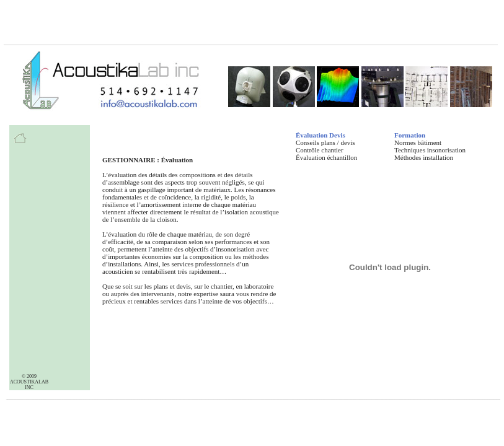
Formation (410, 135)
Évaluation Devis (321, 135)
